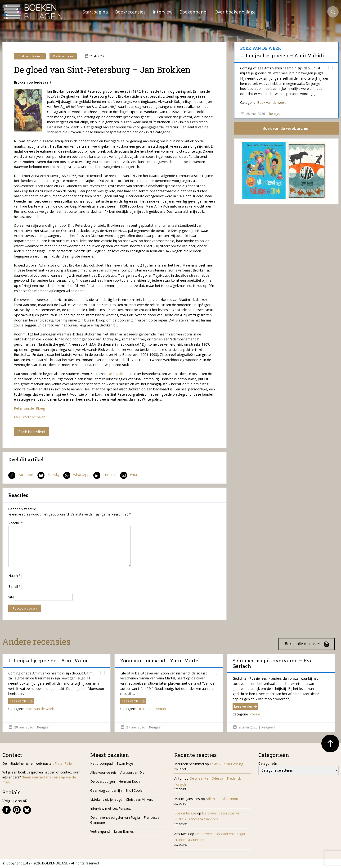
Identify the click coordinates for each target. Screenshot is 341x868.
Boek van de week (30, 56)
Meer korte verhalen (30, 417)
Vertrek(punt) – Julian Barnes (112, 832)
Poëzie (255, 714)
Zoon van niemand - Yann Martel (160, 661)
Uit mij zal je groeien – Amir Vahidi (282, 55)
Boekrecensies (130, 12)
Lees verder (21, 701)
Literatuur (145, 709)
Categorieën (268, 764)
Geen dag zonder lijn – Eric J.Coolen (117, 791)
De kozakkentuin (121, 374)
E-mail (14, 587)
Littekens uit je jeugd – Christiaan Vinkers (122, 800)
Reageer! (276, 114)
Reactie (16, 523)
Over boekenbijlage (235, 12)
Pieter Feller (64, 764)
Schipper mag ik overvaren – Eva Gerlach (273, 664)
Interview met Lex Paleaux (110, 809)
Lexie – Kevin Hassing (226, 764)
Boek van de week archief (286, 128)
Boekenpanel (193, 12)
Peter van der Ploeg (29, 408)
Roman (160, 709)
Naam (14, 576)
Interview (163, 12)
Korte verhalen (63, 56)
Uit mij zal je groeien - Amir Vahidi (49, 661)
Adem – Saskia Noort (222, 799)
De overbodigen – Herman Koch (115, 782)
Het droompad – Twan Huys (112, 764)
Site (11, 597)
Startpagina (95, 12)
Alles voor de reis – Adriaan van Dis (117, 773)
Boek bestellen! (32, 432)
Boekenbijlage (185, 813)
